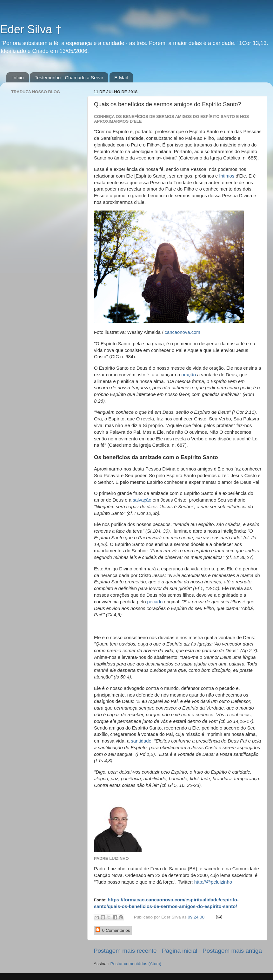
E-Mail (121, 78)
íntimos (227, 176)
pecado (155, 602)
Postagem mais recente (125, 951)
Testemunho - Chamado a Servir (69, 78)
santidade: (142, 741)
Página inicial (180, 951)
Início (18, 78)
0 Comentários (113, 930)
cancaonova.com (182, 332)
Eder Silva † (31, 29)
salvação (142, 500)
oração (189, 375)
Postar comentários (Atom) (136, 964)
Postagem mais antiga (232, 951)
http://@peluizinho (213, 882)
